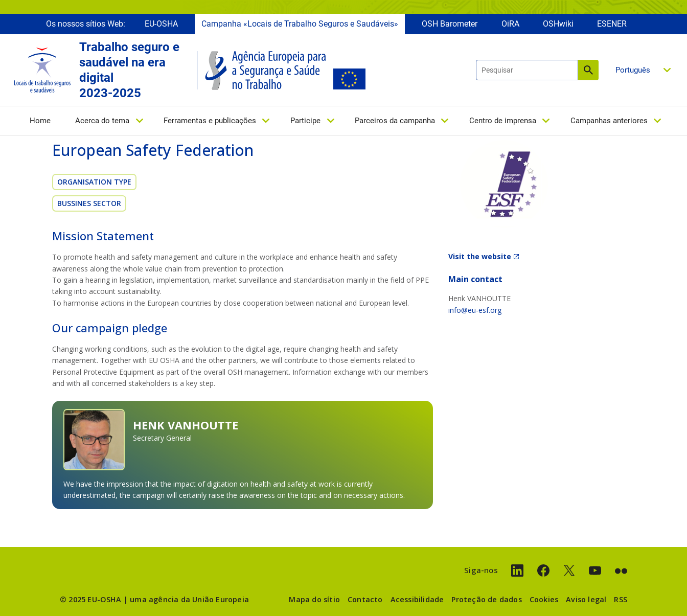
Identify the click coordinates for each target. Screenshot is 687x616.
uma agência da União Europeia (189, 599)
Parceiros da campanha (395, 121)
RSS (621, 599)
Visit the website (480, 256)
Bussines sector (89, 203)
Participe (305, 121)
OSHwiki (558, 24)
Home (40, 121)
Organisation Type (94, 182)
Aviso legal (586, 599)
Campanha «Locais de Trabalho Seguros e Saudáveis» (300, 24)
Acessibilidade (417, 599)
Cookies (544, 599)
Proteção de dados (486, 599)
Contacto (365, 599)
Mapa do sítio (314, 599)
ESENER (612, 24)
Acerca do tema (102, 121)
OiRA (510, 24)
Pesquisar (588, 71)
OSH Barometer (450, 24)
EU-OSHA (161, 24)
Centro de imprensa (503, 121)
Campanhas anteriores (609, 121)
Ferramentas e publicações (210, 121)
